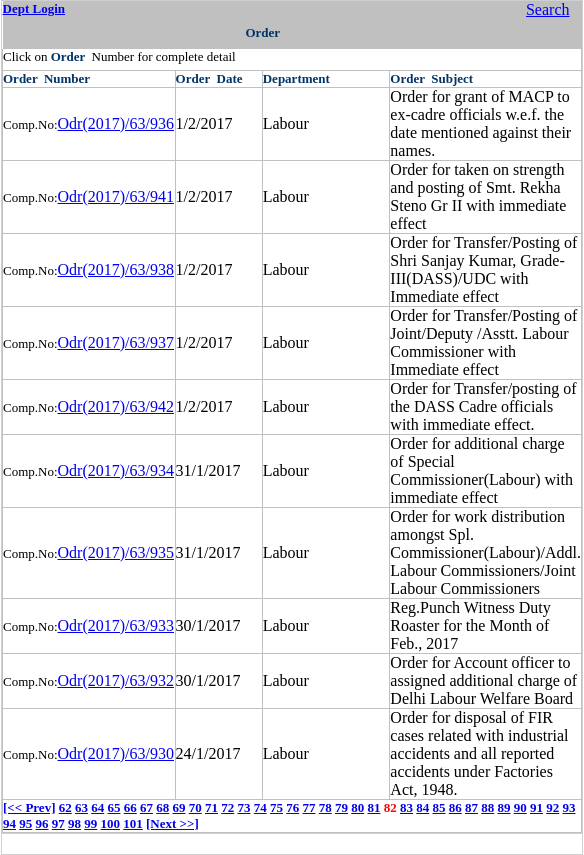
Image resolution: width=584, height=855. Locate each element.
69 (178, 807)
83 (406, 807)
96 (42, 823)
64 (97, 807)
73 (243, 807)
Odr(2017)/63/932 (116, 680)
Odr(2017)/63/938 (116, 269)
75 (276, 807)
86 (455, 807)
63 (81, 807)
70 (195, 807)
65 (113, 807)
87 (471, 807)
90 (520, 807)
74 (260, 807)
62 (65, 807)
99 (90, 823)
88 (487, 807)
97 (58, 823)
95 (25, 823)
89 (503, 807)
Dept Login (34, 8)
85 (438, 807)
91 (536, 807)
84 (422, 807)
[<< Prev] (29, 807)
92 (552, 807)
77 (308, 807)
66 (130, 807)
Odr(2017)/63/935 (116, 552)
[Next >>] (172, 823)
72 (227, 807)
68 (162, 807)
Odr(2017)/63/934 (116, 470)
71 (211, 807)
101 (133, 823)
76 (292, 807)
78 (325, 807)
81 (373, 807)
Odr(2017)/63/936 (116, 123)
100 (111, 823)
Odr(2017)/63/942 (116, 406)
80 (357, 807)
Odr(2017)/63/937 (116, 342)
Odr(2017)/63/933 (116, 625)
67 (146, 807)
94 (9, 823)
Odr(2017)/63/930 (116, 753)
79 (341, 807)
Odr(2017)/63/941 (116, 196)
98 (74, 823)
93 (568, 807)
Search (548, 9)
